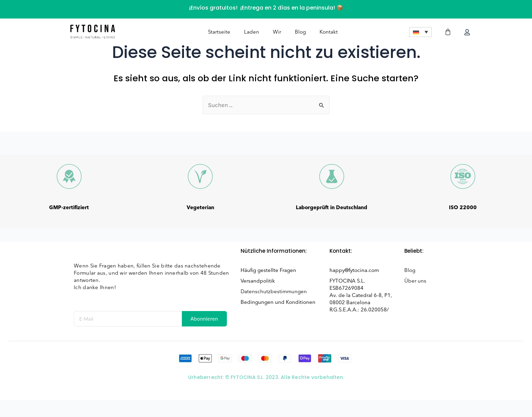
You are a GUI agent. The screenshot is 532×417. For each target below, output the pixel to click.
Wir (277, 32)
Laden (252, 32)
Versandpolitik (258, 281)
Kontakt (329, 32)
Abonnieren (204, 319)
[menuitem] (420, 32)
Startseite (219, 32)
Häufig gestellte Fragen (268, 270)
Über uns (415, 281)
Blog (300, 32)
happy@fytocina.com (354, 270)
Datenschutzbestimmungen (274, 291)
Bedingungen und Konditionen (278, 302)
